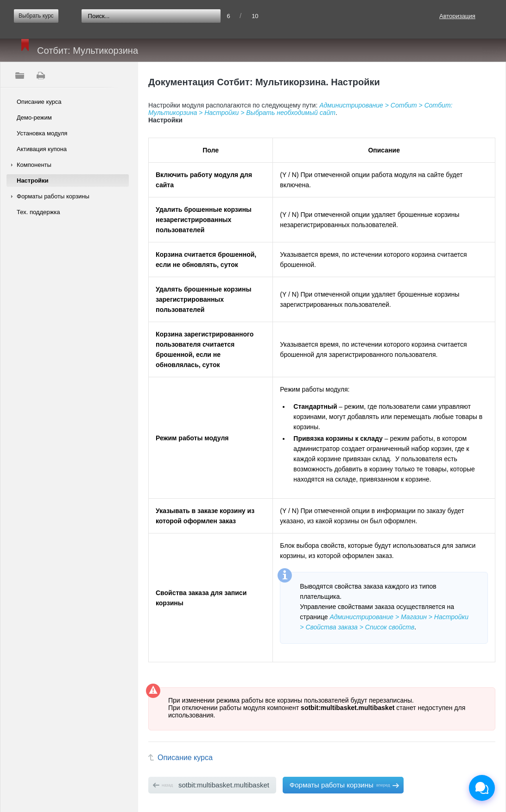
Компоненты (34, 165)
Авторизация (457, 16)
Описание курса (39, 102)
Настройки (33, 181)
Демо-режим (34, 117)
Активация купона (42, 149)
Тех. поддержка (38, 212)
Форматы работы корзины (53, 196)
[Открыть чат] (482, 788)
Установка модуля (42, 133)
